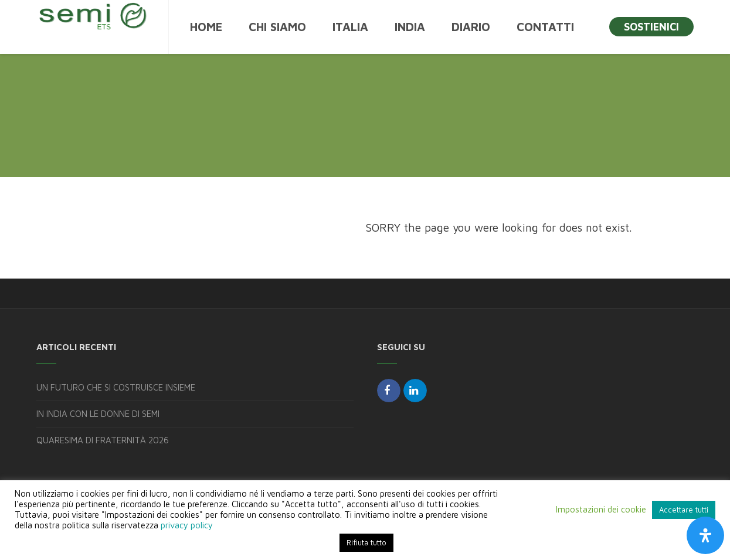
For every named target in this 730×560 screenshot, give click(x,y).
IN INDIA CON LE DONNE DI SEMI (98, 414)
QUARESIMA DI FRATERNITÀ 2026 (103, 440)
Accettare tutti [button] (684, 510)
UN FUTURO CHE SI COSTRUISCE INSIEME (116, 387)
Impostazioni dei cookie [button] (601, 509)
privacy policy (187, 525)
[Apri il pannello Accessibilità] (705, 535)
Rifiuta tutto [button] (366, 542)
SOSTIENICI (651, 27)
